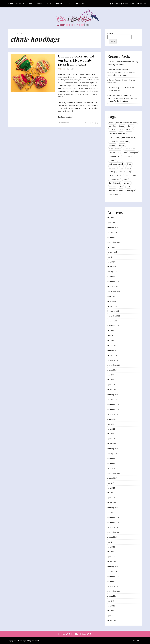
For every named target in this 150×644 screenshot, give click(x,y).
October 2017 (113, 468)
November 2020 (113, 326)
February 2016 (113, 566)
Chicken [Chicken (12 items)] (129, 130)
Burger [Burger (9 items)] (131, 126)
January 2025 (112, 252)
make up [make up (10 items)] (112, 172)
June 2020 (111, 336)
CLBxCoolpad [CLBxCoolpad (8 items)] (114, 137)
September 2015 (114, 591)
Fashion (40, 3)
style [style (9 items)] (121, 187)
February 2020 (113, 350)
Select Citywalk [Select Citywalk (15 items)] (115, 183)
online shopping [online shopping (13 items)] (125, 172)
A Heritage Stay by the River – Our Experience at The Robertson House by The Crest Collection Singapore (123, 72)
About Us (20, 3)
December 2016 (113, 517)
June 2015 (111, 606)
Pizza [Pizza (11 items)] (119, 175)
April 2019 (111, 385)
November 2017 (113, 463)
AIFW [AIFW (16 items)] (111, 122)
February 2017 (113, 507)
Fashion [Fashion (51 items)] (122, 145)
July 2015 (111, 601)
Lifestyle (59, 3)
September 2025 (114, 242)
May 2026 (111, 218)
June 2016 (111, 547)
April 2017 (111, 498)
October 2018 (113, 414)
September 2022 (114, 316)
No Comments (65, 123)
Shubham (126, 3)
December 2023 (113, 277)
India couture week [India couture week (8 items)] (116, 164)
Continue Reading (65, 117)
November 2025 (113, 237)
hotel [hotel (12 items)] (120, 160)
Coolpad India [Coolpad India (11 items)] (124, 141)
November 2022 (113, 311)
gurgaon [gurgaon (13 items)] (127, 156)
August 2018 (112, 419)
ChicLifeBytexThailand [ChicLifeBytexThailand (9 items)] (117, 134)
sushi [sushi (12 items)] (129, 187)
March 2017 (112, 503)
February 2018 (113, 449)
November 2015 (113, 581)
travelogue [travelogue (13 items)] (131, 191)
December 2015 (113, 576)
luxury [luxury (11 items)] (129, 168)
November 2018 (113, 409)
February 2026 (113, 227)
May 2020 (111, 340)
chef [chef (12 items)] (121, 130)
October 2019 (113, 360)
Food (49, 3)
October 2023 (113, 286)
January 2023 (112, 306)
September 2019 (114, 365)
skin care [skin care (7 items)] (112, 187)
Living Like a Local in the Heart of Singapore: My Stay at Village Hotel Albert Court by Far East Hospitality (123, 98)
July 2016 (111, 542)
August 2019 (112, 370)
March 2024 (112, 267)
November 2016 (113, 522)
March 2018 (112, 444)
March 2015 (112, 621)
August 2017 (112, 478)
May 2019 (111, 380)
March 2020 (112, 345)
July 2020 (111, 331)
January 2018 (112, 453)
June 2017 (111, 488)
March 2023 (112, 301)
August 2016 (112, 537)
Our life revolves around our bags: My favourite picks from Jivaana (77, 60)
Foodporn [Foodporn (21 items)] (134, 153)
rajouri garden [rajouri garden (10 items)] (114, 179)
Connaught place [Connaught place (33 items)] (129, 137)
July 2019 (111, 375)
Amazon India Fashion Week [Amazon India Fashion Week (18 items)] (126, 122)
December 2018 (113, 404)
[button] (33, 73)
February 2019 (113, 395)
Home (10, 3)
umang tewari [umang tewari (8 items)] (114, 194)
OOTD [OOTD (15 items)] (111, 175)
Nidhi (113, 3)
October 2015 (113, 586)
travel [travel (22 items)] (121, 191)
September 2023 (114, 291)
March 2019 (112, 390)
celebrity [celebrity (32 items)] (112, 130)
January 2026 (112, 232)
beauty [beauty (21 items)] (122, 126)
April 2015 (111, 616)
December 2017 (113, 458)
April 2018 (111, 439)
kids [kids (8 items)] (122, 168)
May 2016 (111, 552)
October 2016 (113, 527)
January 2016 (112, 571)
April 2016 (111, 557)
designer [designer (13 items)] (112, 145)
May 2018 (111, 434)
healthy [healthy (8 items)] (112, 160)
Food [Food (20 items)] (125, 153)
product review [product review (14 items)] (130, 175)
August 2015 (112, 596)
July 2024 (111, 257)
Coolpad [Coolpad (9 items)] (112, 141)
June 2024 (111, 262)
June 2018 (111, 429)
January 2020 (112, 355)
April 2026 (111, 222)
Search (110, 33)
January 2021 (112, 321)
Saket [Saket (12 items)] (125, 179)
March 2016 (112, 562)
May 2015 (111, 611)
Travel (68, 3)
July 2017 (111, 483)
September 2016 (114, 532)
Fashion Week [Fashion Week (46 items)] (114, 153)
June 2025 (111, 247)
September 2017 (114, 473)
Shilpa (134, 3)
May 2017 (111, 493)
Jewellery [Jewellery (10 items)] (113, 168)
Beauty (31, 3)
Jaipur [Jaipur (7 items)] (129, 164)
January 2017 (112, 512)
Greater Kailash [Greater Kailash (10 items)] (115, 156)
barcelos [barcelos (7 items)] (112, 126)
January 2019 (112, 399)
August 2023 (112, 296)
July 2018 (111, 424)
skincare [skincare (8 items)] (127, 183)
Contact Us (79, 3)
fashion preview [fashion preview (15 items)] (115, 149)
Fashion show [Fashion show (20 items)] (130, 149)
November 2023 (113, 281)
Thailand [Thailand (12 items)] (112, 191)
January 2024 (112, 272)
